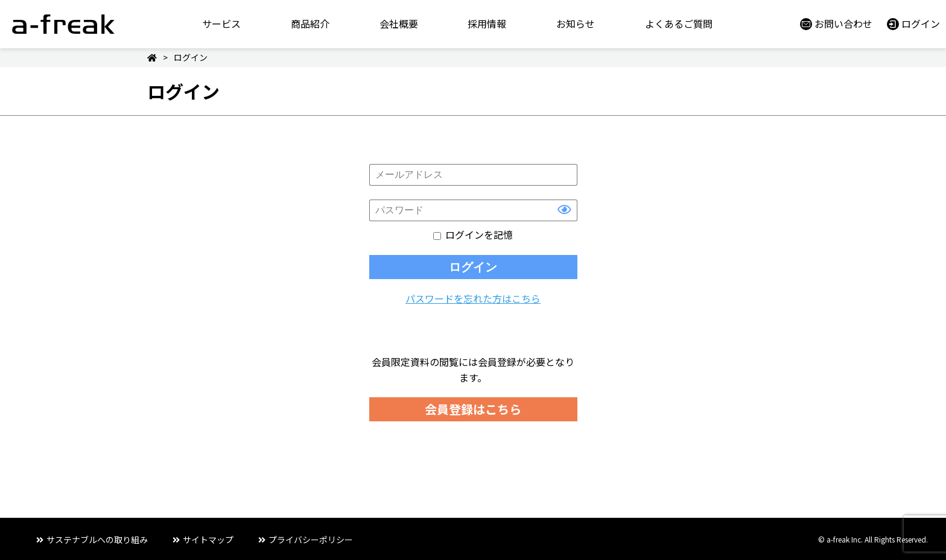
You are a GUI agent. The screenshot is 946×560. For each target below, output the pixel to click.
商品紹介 (310, 24)
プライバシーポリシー (311, 540)
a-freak (63, 24)
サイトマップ (208, 540)
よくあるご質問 (679, 24)
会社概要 (399, 24)
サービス (221, 24)
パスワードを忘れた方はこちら (473, 298)
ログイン (921, 24)
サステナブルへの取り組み (97, 540)
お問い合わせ (843, 24)
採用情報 (487, 24)
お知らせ (576, 24)
